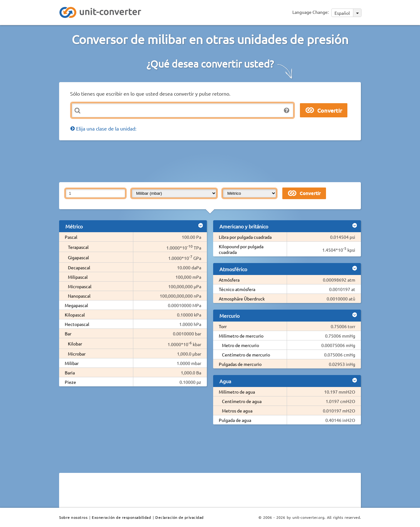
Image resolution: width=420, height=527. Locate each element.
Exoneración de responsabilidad (121, 517)
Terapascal (78, 247)
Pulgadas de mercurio (240, 364)
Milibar (72, 363)
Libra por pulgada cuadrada (245, 237)
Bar (68, 334)
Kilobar (75, 344)
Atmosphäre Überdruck (242, 299)
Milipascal (78, 277)
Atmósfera (229, 280)
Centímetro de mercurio (246, 355)
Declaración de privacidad (180, 517)
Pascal (71, 237)
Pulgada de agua (235, 420)
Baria (70, 373)
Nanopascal (79, 296)
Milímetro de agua (237, 392)
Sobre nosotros (73, 517)
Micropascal (80, 286)
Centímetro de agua (242, 401)
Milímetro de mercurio (241, 336)
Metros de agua (237, 411)
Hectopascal (77, 324)
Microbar (77, 354)
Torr (223, 326)
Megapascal (76, 305)
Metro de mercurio (240, 345)
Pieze (70, 382)
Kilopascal (75, 315)
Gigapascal (78, 257)
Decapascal (79, 267)
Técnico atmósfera (237, 289)
